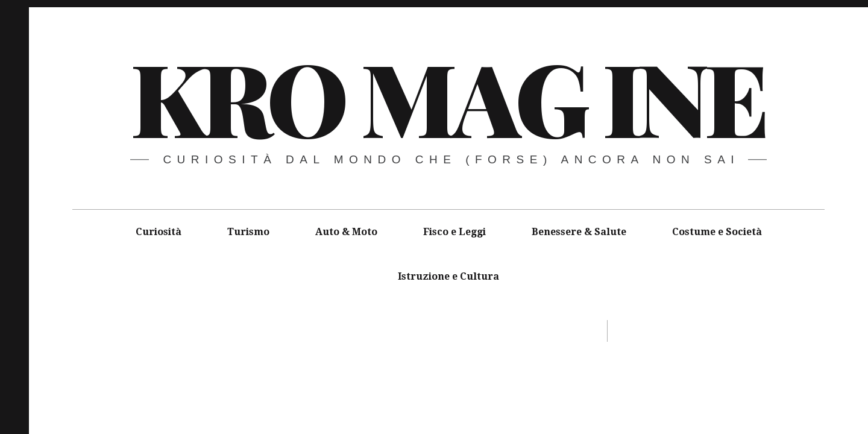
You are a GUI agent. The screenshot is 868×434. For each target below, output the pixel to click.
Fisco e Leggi (454, 232)
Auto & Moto (346, 232)
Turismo (248, 232)
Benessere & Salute (579, 232)
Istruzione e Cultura (448, 276)
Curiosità (159, 232)
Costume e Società (717, 232)
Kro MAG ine (448, 96)
